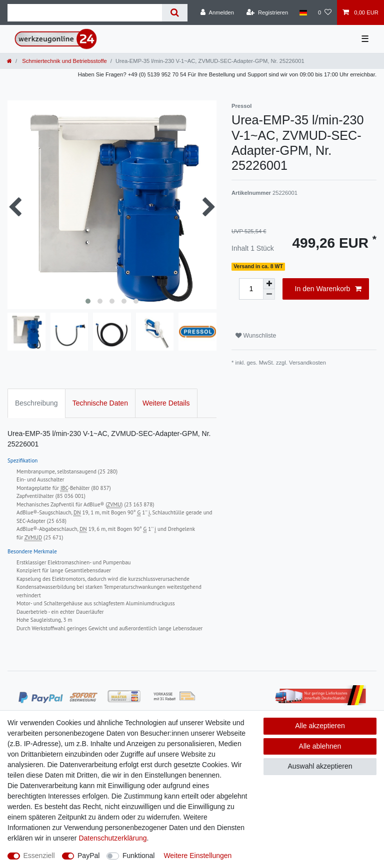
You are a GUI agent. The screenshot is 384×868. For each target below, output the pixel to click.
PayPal (88, 856)
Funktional (139, 856)
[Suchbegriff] (85, 13)
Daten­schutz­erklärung (112, 838)
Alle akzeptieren (320, 726)
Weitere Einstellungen (197, 856)
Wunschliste (256, 336)
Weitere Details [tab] (166, 403)
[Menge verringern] (269, 294)
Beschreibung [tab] (36, 403)
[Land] (303, 12)
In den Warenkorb (328, 289)
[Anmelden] (217, 12)
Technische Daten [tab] (100, 403)
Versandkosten (307, 363)
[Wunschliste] (325, 12)
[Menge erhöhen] (269, 284)
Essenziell (39, 856)
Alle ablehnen (320, 746)
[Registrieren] (267, 12)
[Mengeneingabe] (251, 289)
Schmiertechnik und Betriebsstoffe (64, 61)
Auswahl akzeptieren (320, 766)
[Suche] (175, 13)
